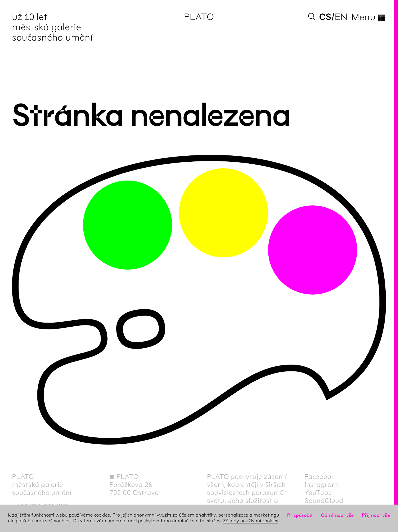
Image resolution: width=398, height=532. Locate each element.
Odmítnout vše (337, 515)
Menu (369, 17)
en (341, 17)
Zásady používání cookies (251, 521)
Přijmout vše (376, 515)
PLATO (199, 17)
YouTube (318, 493)
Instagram (321, 485)
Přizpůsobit (300, 515)
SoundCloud (324, 501)
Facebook (320, 477)
